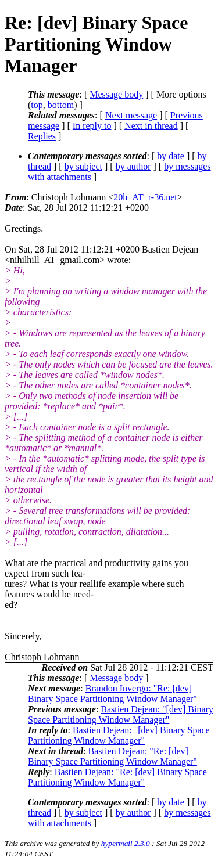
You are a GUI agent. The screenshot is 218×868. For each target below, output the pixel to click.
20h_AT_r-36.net (145, 197)
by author (133, 166)
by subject (83, 166)
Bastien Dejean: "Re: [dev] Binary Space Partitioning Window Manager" (112, 756)
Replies (42, 136)
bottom (61, 105)
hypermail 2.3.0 (126, 843)
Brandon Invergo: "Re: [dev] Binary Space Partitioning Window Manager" (112, 694)
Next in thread (151, 126)
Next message (131, 115)
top (37, 105)
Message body (116, 94)
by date (171, 156)
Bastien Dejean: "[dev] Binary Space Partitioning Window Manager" (121, 714)
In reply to (92, 126)
